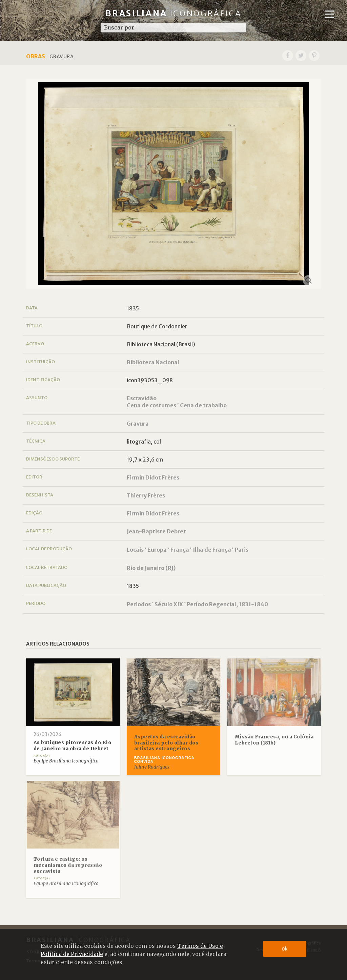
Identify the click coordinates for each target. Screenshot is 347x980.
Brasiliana (174, 13)
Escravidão (142, 398)
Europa (157, 550)
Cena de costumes (151, 405)
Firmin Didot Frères (153, 477)
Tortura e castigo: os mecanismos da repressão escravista (68, 865)
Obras (36, 56)
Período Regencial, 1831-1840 (227, 604)
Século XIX (169, 604)
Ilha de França (212, 550)
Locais (135, 550)
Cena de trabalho (203, 405)
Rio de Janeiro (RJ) (151, 568)
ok (285, 949)
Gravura (138, 424)
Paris (242, 550)
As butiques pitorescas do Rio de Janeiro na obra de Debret (73, 746)
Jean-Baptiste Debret (156, 531)
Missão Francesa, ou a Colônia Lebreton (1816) (274, 740)
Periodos (139, 604)
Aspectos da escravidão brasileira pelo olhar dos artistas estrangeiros (166, 743)
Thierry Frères (146, 495)
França (180, 550)
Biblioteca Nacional (153, 362)
